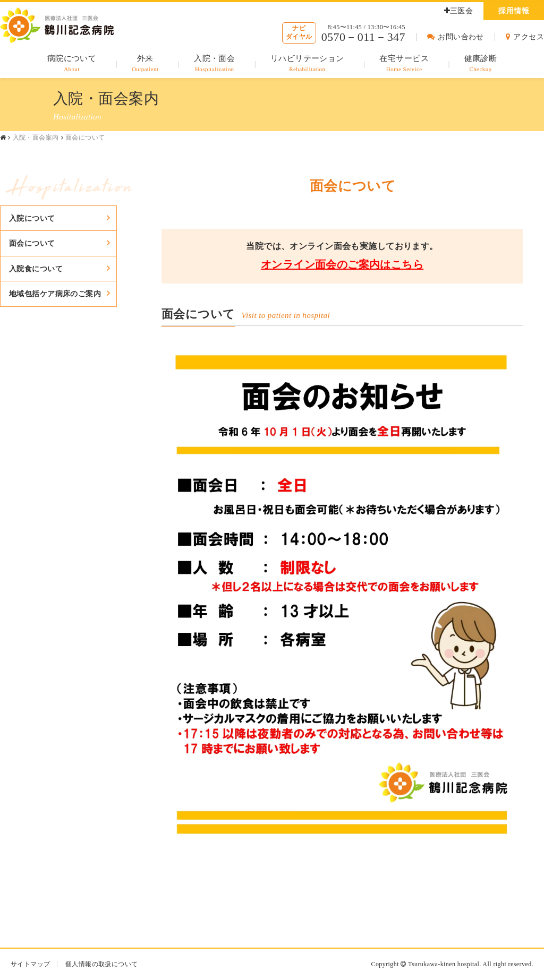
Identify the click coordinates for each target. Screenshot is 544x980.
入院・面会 (214, 64)
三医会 (459, 11)
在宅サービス (404, 64)
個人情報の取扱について (102, 964)
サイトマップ (31, 964)
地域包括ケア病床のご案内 (55, 294)
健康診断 (481, 64)
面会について (32, 243)
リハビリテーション (307, 64)
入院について (32, 218)
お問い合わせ (456, 37)
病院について (72, 64)
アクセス (525, 37)
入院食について (36, 269)
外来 (145, 64)
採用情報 (514, 11)
